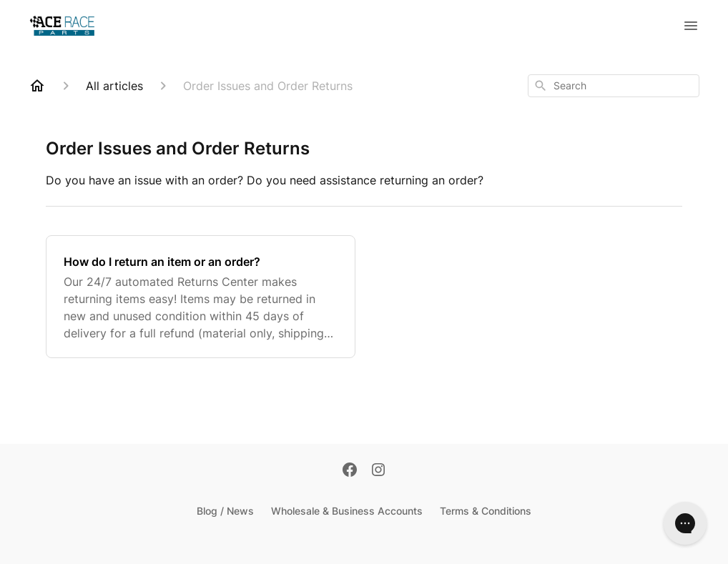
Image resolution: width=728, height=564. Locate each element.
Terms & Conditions (486, 511)
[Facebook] (350, 471)
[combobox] (614, 86)
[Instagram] (378, 471)
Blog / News (225, 511)
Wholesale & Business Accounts (347, 511)
